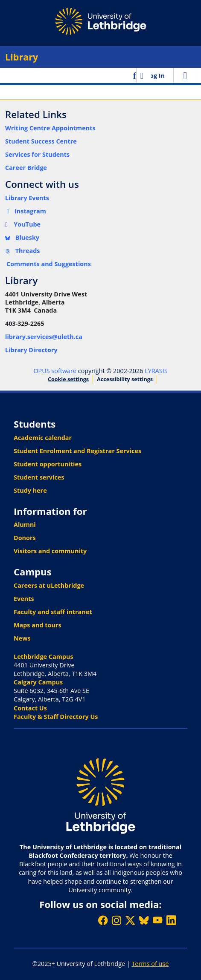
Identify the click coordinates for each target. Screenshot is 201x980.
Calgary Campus (38, 682)
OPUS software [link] (55, 371)
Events (24, 599)
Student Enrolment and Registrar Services (77, 451)
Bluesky (22, 237)
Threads (23, 251)
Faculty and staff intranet (53, 612)
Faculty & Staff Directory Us (56, 717)
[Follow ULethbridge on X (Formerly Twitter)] (130, 920)
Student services (39, 477)
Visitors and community (50, 551)
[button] (135, 75)
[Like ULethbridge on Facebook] (103, 920)
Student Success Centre (41, 141)
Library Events (27, 198)
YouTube (23, 224)
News (22, 638)
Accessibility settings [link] (125, 379)
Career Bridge (26, 168)
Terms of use (150, 964)
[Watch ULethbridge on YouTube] (157, 920)
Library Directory (31, 350)
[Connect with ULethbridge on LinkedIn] (171, 920)
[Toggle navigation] (185, 75)
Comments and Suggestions (49, 264)
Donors (25, 538)
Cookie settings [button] (68, 379)
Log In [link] (156, 76)
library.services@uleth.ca (44, 337)
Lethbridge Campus (44, 657)
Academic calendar (43, 438)
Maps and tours (38, 625)
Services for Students (37, 154)
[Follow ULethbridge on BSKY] (144, 920)
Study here (30, 490)
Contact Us (30, 708)
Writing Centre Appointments (50, 128)
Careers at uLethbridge (49, 585)
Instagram (26, 211)
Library (22, 57)
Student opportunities (48, 464)
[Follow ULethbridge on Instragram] (117, 920)
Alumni (25, 524)
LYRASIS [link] (156, 371)
